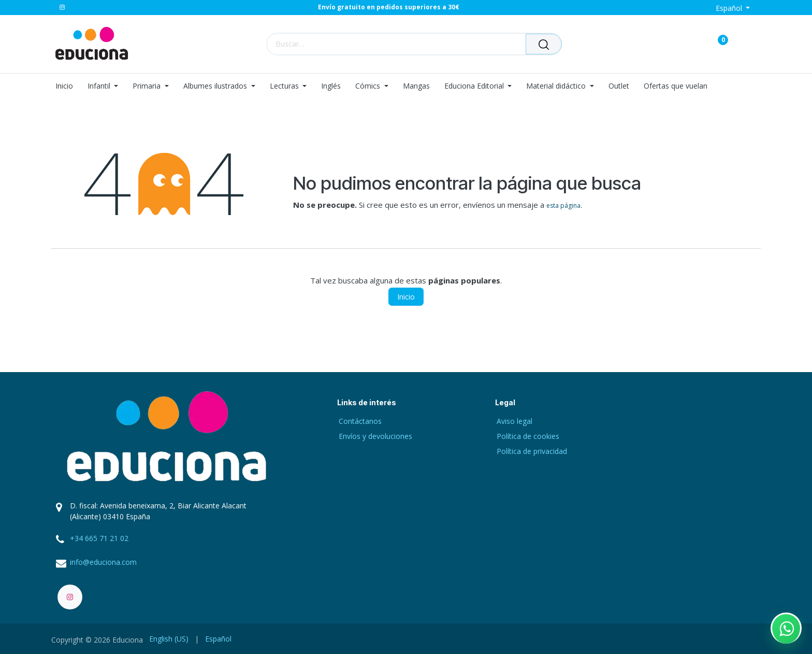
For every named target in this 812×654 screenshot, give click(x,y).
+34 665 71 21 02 (99, 538)
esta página (563, 205)
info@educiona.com (103, 562)
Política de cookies (528, 436)
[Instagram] (62, 7)
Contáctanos (360, 421)
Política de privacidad (532, 451)
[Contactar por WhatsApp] (786, 628)
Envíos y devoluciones (375, 436)
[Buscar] (544, 44)
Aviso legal (514, 421)
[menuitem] (68, 86)
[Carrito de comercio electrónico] (686, 44)
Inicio (406, 297)
